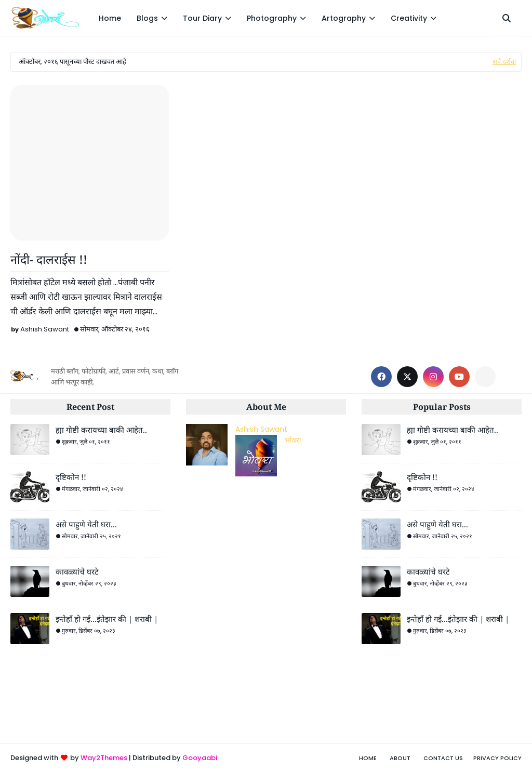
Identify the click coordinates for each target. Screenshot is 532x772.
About (400, 758)
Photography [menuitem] (272, 18)
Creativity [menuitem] (409, 18)
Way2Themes (104, 758)
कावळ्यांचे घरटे (77, 571)
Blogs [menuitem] (147, 18)
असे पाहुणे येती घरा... (86, 524)
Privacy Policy (497, 758)
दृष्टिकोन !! (71, 477)
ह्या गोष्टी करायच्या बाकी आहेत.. (101, 430)
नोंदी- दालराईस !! (49, 259)
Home (368, 758)
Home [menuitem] (110, 18)
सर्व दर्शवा (504, 62)
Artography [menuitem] (344, 18)
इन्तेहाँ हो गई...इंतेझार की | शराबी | (107, 619)
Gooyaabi (200, 758)
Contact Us (443, 758)
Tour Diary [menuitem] (202, 18)
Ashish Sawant (45, 329)
